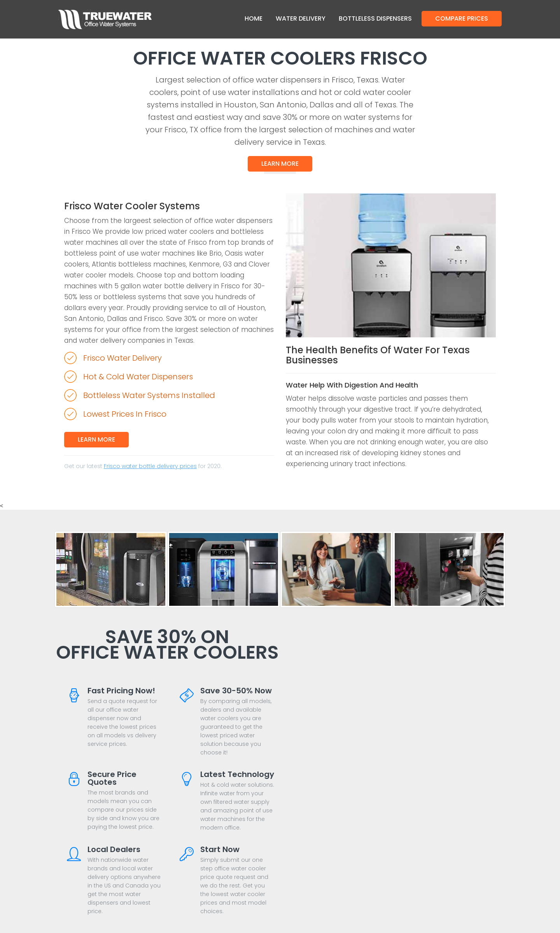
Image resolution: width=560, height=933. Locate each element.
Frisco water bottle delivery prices (150, 466)
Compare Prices (462, 18)
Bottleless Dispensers (375, 18)
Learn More (280, 164)
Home (254, 18)
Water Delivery (301, 18)
